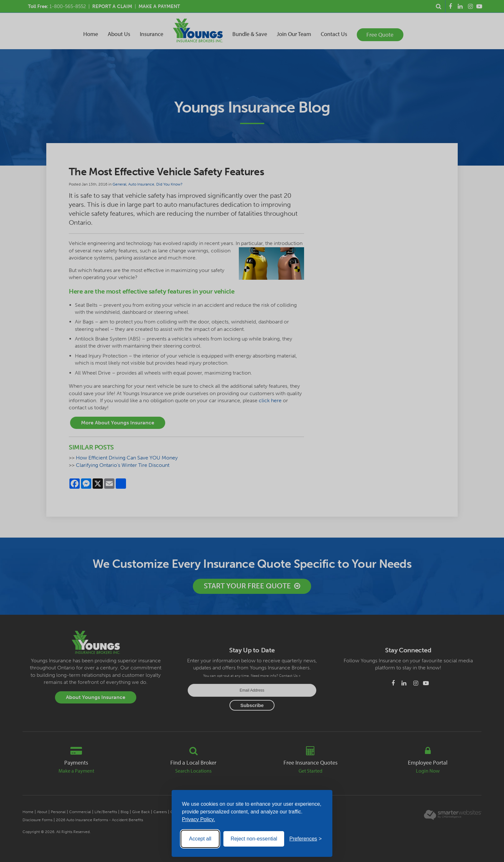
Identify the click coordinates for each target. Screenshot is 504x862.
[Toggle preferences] (306, 839)
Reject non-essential (254, 839)
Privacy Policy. (198, 819)
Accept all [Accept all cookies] (200, 839)
